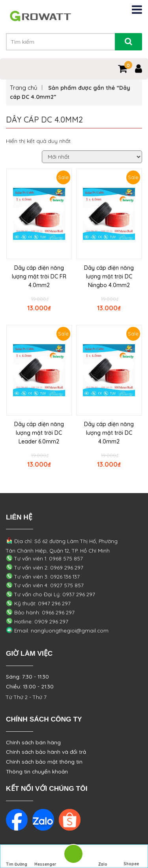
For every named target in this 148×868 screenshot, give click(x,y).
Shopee (131, 857)
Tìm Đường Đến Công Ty (17, 857)
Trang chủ (24, 88)
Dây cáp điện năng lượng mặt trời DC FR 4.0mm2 (39, 276)
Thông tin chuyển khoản (37, 772)
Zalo (103, 857)
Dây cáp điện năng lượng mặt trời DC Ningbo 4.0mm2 (109, 276)
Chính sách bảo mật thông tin (44, 762)
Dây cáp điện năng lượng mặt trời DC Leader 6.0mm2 (39, 433)
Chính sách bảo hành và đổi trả (46, 752)
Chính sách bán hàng (33, 742)
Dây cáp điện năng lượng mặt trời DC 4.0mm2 (109, 433)
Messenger (45, 857)
